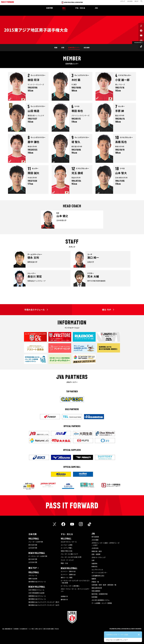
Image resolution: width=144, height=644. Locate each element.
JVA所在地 (95, 548)
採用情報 (94, 597)
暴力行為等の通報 (49, 629)
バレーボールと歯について (69, 554)
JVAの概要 (95, 540)
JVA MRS (129, 2)
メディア (122, 2)
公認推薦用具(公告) (98, 576)
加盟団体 (94, 563)
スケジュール (33, 575)
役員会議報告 (96, 591)
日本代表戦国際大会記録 (36, 593)
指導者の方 (64, 596)
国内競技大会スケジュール (37, 582)
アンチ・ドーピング (67, 560)
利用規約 (16, 629)
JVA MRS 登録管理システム (100, 600)
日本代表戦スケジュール (36, 590)
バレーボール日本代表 (36, 542)
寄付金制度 (95, 537)
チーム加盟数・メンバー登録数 (102, 603)
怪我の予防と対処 (67, 551)
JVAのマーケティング (99, 557)
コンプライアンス (97, 570)
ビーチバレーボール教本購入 (70, 586)
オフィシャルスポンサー (100, 573)
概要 (56, 48)
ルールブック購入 (67, 548)
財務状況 (94, 566)
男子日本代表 (33, 545)
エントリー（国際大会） (69, 574)
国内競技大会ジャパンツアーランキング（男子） (44, 602)
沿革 (93, 560)
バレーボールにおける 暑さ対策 (71, 557)
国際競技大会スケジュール (37, 596)
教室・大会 (64, 563)
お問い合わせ (39, 629)
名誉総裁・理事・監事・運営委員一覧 (104, 585)
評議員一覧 (95, 582)
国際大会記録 (33, 579)
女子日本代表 (33, 548)
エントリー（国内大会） (69, 571)
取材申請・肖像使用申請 (100, 594)
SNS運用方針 (24, 629)
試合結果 (87, 48)
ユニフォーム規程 (67, 545)
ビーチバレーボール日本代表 (38, 556)
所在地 (57, 629)
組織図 (94, 579)
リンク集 (31, 629)
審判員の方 (64, 599)
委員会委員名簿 (97, 588)
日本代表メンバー (74, 48)
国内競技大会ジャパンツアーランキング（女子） (44, 605)
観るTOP (33, 568)
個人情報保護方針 (7, 629)
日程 (63, 48)
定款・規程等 (96, 554)
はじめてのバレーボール (69, 542)
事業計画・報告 (97, 551)
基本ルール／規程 (67, 577)
